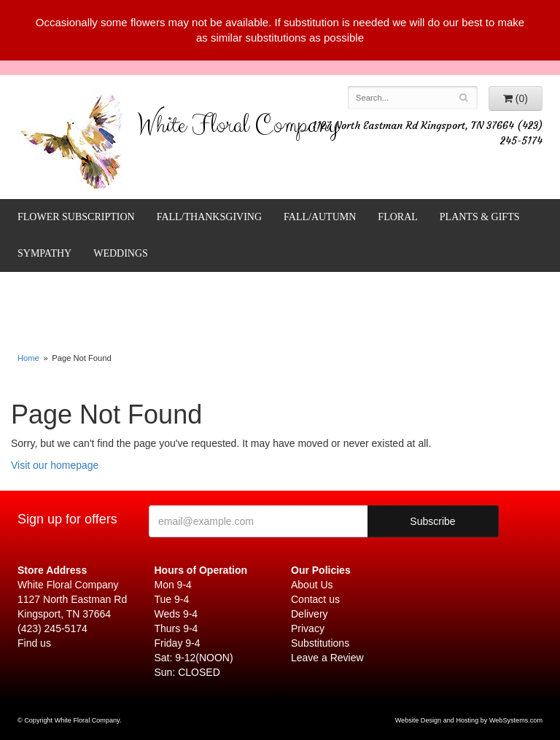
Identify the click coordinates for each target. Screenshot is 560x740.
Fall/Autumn (320, 217)
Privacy (308, 628)
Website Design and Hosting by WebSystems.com (469, 720)
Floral (397, 217)
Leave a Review (327, 658)
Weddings (121, 253)
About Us (312, 585)
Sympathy (44, 253)
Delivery (310, 614)
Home (28, 358)
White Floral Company (238, 128)
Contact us (315, 599)
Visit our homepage (55, 465)
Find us (34, 643)
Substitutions (320, 643)
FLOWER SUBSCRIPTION (76, 217)
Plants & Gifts (480, 217)
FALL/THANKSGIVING (209, 217)
